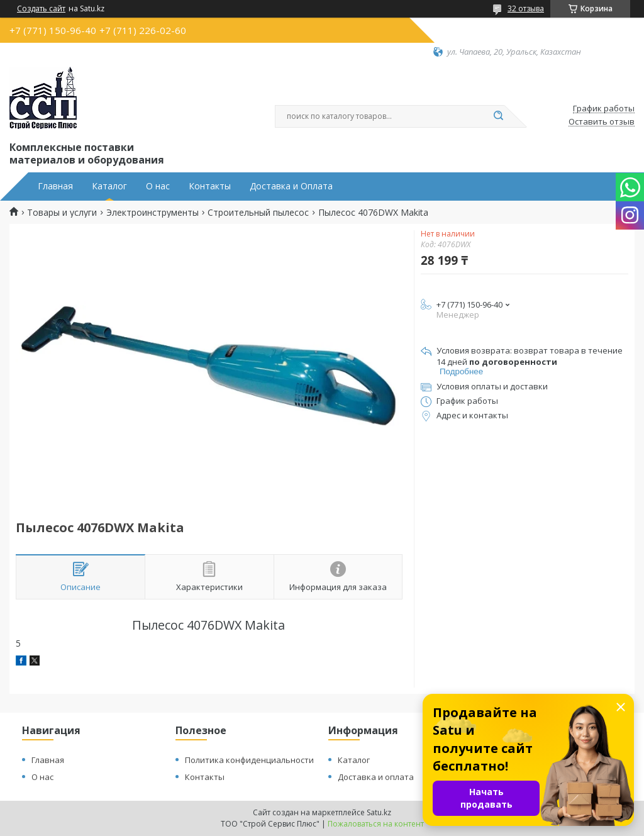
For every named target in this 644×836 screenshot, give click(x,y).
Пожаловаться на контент (376, 824)
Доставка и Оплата (291, 186)
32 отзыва (526, 8)
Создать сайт (41, 9)
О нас (158, 186)
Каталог (109, 186)
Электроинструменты (153, 213)
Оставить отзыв (602, 122)
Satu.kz (379, 812)
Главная (55, 186)
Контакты (210, 186)
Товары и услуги (62, 213)
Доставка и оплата (376, 777)
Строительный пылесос (258, 213)
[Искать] (498, 116)
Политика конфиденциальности (249, 760)
